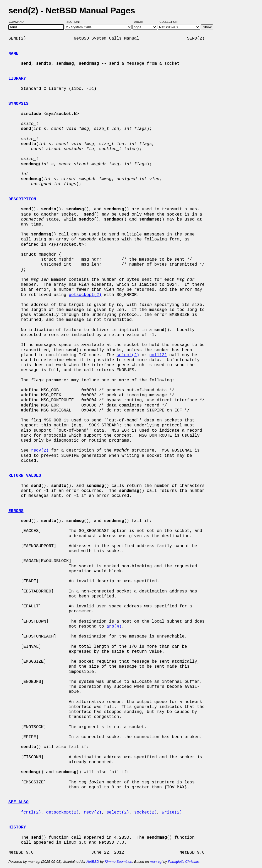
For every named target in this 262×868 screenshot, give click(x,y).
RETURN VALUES (25, 476)
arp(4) (114, 627)
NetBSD (93, 862)
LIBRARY (17, 79)
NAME (13, 54)
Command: (18, 22)
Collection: (169, 22)
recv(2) (40, 451)
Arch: (141, 22)
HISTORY (17, 827)
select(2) (128, 355)
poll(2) (158, 355)
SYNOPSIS (18, 104)
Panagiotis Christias (183, 862)
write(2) (172, 812)
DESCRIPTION (22, 199)
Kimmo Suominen (118, 862)
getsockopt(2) (85, 295)
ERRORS (16, 511)
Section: (74, 22)
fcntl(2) (31, 812)
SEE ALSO (18, 802)
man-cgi (156, 862)
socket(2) (145, 812)
